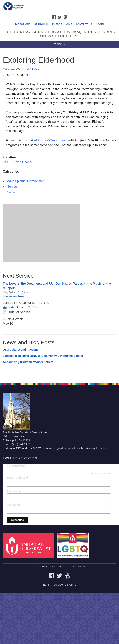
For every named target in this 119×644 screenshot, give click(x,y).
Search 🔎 (41, 24)
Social (11, 192)
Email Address (17, 478)
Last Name (14, 505)
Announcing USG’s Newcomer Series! (28, 362)
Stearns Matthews (14, 296)
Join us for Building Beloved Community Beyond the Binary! (43, 356)
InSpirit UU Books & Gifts (59, 585)
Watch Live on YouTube (24, 307)
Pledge (57, 24)
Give (69, 24)
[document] (59, 214)
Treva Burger (32, 69)
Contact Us (84, 24)
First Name (14, 491)
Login (100, 24)
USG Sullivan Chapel (17, 162)
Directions (23, 24)
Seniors (12, 187)
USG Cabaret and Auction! (20, 350)
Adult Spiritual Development (26, 181)
